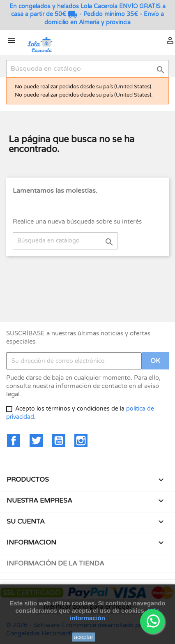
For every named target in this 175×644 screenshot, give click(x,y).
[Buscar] (87, 69)
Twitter (36, 441)
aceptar (84, 637)
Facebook (14, 441)
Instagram (81, 441)
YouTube (59, 441)
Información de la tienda (55, 563)
